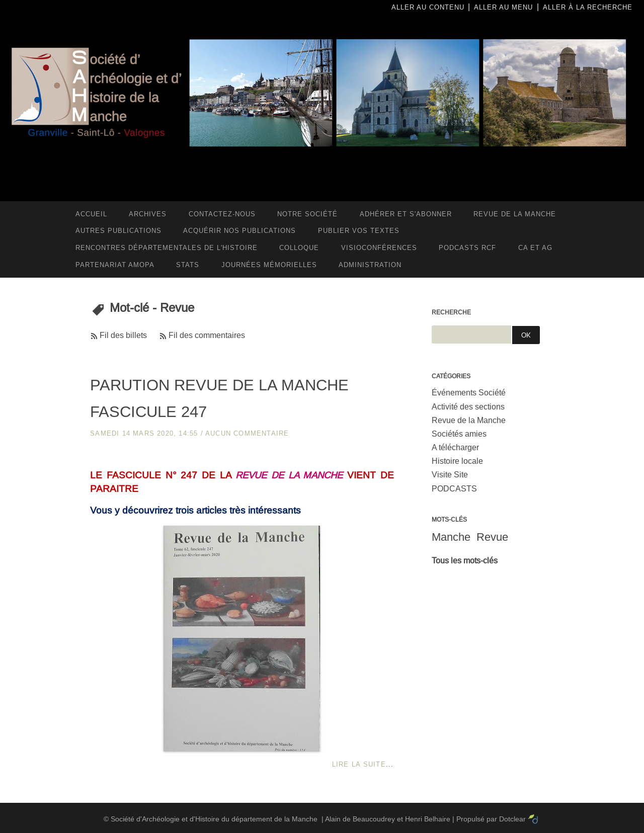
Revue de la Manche (469, 420)
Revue (492, 537)
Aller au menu (503, 7)
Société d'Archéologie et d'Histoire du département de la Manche (214, 819)
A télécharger (455, 447)
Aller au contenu (428, 7)
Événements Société (469, 393)
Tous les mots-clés (465, 561)
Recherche (451, 312)
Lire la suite (359, 764)
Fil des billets (123, 335)
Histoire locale (457, 461)
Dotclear (512, 819)
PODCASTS (454, 489)
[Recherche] (471, 335)
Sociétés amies (459, 434)
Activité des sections (468, 407)
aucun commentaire (247, 433)
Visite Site (450, 475)
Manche (451, 537)
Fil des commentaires (207, 335)
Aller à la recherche (588, 7)
